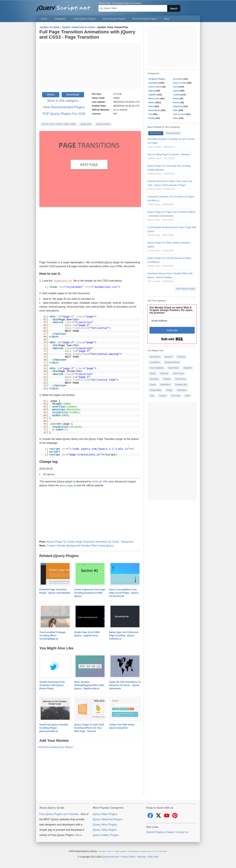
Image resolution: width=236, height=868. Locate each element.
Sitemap (142, 856)
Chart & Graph (180, 83)
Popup (153, 385)
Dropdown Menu (172, 362)
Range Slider (156, 390)
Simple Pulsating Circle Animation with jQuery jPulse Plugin (52, 685)
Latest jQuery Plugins (84, 19)
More (78, 835)
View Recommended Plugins (64, 107)
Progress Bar (181, 385)
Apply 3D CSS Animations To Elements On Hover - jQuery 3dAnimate (125, 685)
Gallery (152, 91)
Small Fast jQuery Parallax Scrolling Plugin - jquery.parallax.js (54, 728)
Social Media (154, 110)
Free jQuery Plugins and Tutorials (65, 7)
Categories (60, 19)
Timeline (163, 396)
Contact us (182, 832)
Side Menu (182, 390)
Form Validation (157, 368)
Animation (153, 83)
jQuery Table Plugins (105, 830)
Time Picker (181, 379)
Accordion (178, 79)
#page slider (86, 124)
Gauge (169, 390)
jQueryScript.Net (111, 856)
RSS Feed (153, 856)
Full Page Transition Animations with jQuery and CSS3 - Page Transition (87, 34)
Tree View (176, 396)
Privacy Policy (128, 856)
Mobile (176, 99)
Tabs (152, 396)
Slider (151, 106)
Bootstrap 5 (155, 357)
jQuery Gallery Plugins (106, 835)
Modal (153, 373)
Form (175, 87)
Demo (51, 95)
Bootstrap (154, 379)
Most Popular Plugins (114, 19)
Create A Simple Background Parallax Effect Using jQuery (80, 545)
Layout (176, 91)
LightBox (153, 95)
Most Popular (156, 133)
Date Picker (174, 368)
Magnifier (188, 368)
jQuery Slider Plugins (105, 814)
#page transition (103, 124)
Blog (167, 19)
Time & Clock (179, 114)
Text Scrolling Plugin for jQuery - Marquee (169, 154)
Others (152, 103)
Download (73, 95)
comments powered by (55, 747)
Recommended (173, 133)
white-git (97, 481)
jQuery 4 (169, 357)
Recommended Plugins (145, 19)
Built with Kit (172, 339)
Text (150, 114)
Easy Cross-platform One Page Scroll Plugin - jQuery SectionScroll (124, 593)
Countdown (155, 362)
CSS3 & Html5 (155, 87)
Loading (177, 95)
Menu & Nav (154, 99)
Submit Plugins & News (160, 832)
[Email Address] (172, 321)
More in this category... (64, 101)
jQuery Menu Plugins (105, 824)
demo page (66, 485)
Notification (165, 385)
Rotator (176, 103)
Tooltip (152, 118)
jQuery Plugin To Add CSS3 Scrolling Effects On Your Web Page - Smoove (89, 728)
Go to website (120, 110)
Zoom (176, 118)
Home (44, 19)
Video (187, 396)
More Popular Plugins (186, 289)
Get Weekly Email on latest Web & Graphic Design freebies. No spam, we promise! (171, 310)
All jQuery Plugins (157, 79)
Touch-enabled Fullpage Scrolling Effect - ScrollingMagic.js (52, 635)
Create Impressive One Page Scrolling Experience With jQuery (90, 593)
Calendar (164, 373)
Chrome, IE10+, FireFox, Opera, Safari (59, 124)
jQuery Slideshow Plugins (108, 819)
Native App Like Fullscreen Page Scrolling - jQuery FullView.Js (124, 635)
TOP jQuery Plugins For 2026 (64, 114)
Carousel (181, 357)
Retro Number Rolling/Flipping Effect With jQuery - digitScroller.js (89, 685)
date (52, 474)
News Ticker (178, 373)
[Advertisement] (90, 66)
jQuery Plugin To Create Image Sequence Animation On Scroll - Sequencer (90, 542)
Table (175, 110)
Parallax (167, 379)
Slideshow (178, 106)
